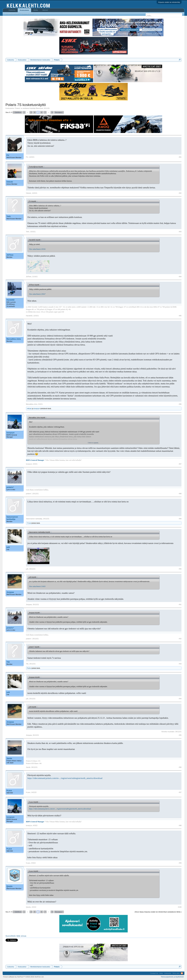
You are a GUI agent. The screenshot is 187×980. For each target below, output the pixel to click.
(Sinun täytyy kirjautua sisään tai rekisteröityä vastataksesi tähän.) (158, 912)
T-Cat (29, 523)
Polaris (18, 108)
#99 (180, 863)
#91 (180, 604)
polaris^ (10, 487)
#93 (180, 664)
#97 (180, 792)
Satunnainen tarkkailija (12, 518)
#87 (180, 464)
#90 (180, 569)
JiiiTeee (10, 255)
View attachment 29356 (37, 249)
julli (8, 547)
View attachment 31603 (37, 586)
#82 (180, 193)
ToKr (9, 216)
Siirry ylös (176, 973)
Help (161, 973)
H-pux (9, 790)
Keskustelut (24, 10)
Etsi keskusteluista (12, 14)
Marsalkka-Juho (14, 339)
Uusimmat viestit (27, 14)
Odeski (10, 182)
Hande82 (11, 300)
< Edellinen (17, 112)
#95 (180, 735)
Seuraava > (59, 112)
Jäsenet (45, 10)
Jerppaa (10, 592)
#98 (180, 825)
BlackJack (40, 108)
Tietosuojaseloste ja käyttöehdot (172, 977)
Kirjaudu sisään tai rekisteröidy (169, 2)
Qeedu (9, 886)
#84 (180, 277)
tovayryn (37, 408)
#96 (180, 767)
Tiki (8, 662)
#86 (180, 404)
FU (8, 155)
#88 (180, 494)
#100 (180, 907)
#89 (180, 519)
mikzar (29, 408)
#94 (180, 699)
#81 (180, 157)
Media (36, 10)
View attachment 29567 (37, 294)
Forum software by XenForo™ (24, 977)
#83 (180, 232)
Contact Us (154, 973)
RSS (182, 973)
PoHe (29, 668)
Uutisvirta (12, 10)
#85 (180, 316)
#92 (180, 639)
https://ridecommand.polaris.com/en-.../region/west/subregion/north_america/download (65, 778)
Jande (9, 758)
